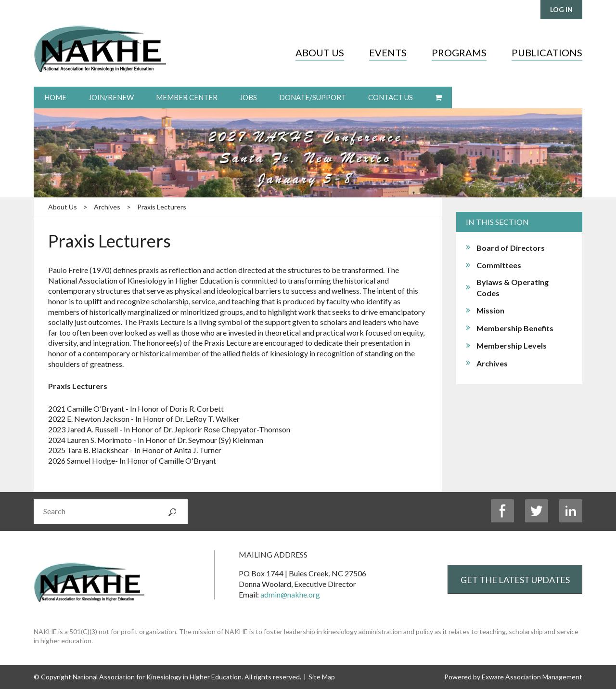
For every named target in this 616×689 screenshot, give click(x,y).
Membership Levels (512, 345)
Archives (107, 207)
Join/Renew (111, 97)
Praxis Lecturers (162, 207)
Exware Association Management (532, 677)
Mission (490, 310)
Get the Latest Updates (515, 580)
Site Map (322, 677)
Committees (499, 265)
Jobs (248, 97)
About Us (320, 52)
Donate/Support (313, 97)
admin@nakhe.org (290, 594)
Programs (459, 52)
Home (55, 97)
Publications (547, 52)
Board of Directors (511, 248)
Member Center (187, 97)
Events (388, 52)
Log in (561, 9)
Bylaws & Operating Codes (513, 287)
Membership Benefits (515, 328)
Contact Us (391, 97)
